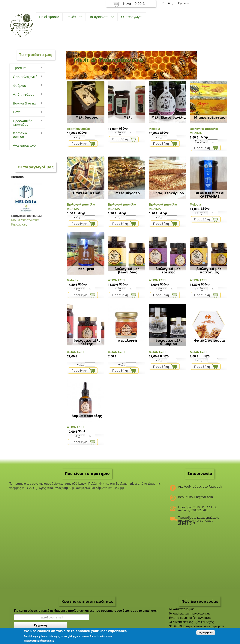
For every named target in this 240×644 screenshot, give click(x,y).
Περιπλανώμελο (78, 129)
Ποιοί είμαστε (49, 17)
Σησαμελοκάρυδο (169, 193)
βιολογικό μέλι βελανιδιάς (127, 271)
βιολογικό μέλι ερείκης (169, 271)
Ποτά (26, 112)
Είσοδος (168, 3)
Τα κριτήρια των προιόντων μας (190, 613)
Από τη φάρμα (26, 95)
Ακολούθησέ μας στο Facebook (200, 487)
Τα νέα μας (74, 17)
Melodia (154, 129)
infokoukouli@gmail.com (195, 497)
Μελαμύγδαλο (127, 193)
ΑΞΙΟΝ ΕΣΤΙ (116, 280)
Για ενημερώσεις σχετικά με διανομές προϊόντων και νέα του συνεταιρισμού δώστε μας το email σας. (86, 611)
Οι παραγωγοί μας (36, 167)
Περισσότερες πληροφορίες (39, 641)
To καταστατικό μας (181, 609)
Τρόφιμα (26, 68)
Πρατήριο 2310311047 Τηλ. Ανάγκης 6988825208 (197, 509)
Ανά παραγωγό (24, 145)
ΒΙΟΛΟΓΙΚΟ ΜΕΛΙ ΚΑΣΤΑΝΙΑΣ (209, 195)
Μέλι (128, 117)
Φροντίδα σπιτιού (26, 135)
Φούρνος (26, 86)
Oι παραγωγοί (132, 17)
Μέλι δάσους (87, 117)
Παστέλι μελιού (87, 193)
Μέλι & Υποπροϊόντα (25, 220)
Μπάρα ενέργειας (209, 117)
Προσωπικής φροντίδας (26, 123)
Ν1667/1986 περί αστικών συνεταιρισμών (196, 626)
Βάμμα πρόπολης (87, 416)
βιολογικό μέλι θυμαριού (169, 342)
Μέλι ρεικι (87, 269)
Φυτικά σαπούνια (210, 341)
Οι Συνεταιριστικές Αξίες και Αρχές (191, 622)
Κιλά (80, 364)
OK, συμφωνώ (206, 633)
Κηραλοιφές (19, 224)
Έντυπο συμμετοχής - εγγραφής (190, 618)
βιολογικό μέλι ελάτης (87, 342)
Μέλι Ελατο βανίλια (168, 117)
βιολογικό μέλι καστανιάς (209, 271)
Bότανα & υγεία (26, 103)
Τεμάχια (78, 137)
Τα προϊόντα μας (102, 17)
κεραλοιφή (128, 341)
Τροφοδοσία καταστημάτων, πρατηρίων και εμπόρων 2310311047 (198, 519)
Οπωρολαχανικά (26, 77)
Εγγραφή (184, 3)
